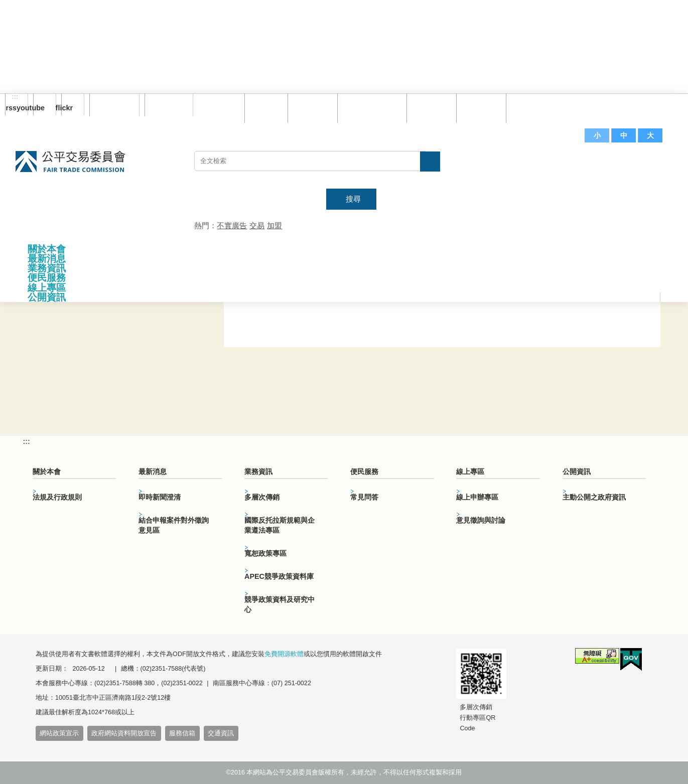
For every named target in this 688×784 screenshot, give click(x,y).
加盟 (274, 225)
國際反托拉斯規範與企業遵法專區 (280, 525)
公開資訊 (47, 297)
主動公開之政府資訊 (594, 497)
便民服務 (47, 278)
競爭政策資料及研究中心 (280, 604)
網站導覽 (310, 108)
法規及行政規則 (57, 497)
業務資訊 (47, 268)
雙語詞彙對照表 (370, 108)
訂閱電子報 (114, 105)
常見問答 (429, 108)
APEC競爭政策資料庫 (279, 576)
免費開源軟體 (284, 654)
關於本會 (47, 249)
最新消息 (47, 259)
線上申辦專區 (477, 497)
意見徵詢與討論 (481, 520)
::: (15, 97)
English (165, 105)
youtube (39, 108)
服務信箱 (528, 108)
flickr (67, 108)
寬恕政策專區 (265, 553)
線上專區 (47, 288)
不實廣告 (232, 225)
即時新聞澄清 (160, 497)
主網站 (652, 166)
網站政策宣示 (59, 733)
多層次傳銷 (262, 497)
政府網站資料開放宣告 (124, 733)
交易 (257, 225)
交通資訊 (221, 733)
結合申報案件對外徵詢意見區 (174, 525)
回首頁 (264, 108)
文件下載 (479, 108)
